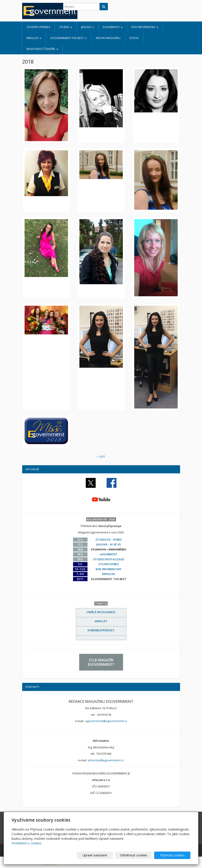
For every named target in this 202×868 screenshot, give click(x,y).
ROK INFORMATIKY (145, 27)
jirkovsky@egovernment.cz (106, 760)
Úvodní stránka (38, 27)
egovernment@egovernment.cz (106, 721)
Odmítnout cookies (138, 855)
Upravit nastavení (102, 855)
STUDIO (66, 27)
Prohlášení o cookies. (27, 843)
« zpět (101, 456)
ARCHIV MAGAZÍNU (108, 38)
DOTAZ (134, 38)
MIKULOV (34, 38)
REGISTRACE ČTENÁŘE (42, 49)
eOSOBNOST (113, 27)
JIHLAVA (88, 27)
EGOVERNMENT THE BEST (69, 38)
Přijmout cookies (174, 855)
